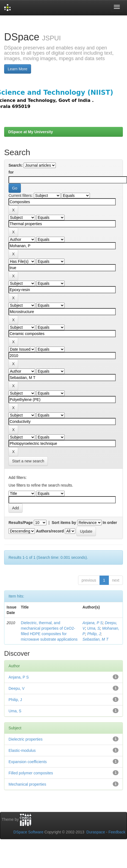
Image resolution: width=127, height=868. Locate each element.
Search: (16, 165)
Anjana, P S (93, 623)
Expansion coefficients (28, 762)
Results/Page (21, 523)
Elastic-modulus (22, 750)
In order (110, 523)
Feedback (117, 832)
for (11, 172)
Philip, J (94, 634)
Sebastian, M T (95, 639)
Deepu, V (16, 688)
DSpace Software (28, 832)
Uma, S (94, 628)
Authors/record (50, 531)
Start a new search (28, 461)
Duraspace (96, 832)
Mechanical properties (27, 784)
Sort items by (64, 523)
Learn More (18, 69)
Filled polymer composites (31, 773)
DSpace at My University (31, 132)
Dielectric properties (26, 739)
